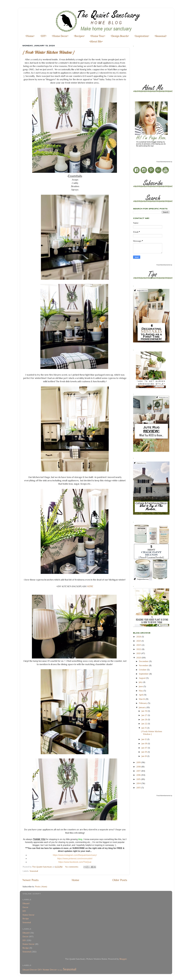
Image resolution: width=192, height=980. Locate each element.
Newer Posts (31, 880)
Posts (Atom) (41, 887)
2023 (139, 645)
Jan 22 (145, 724)
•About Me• (96, 42)
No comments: (72, 867)
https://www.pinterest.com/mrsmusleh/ (75, 859)
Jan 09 (145, 744)
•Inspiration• (142, 36)
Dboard (26, 903)
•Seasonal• (161, 36)
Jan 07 (145, 748)
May (141, 691)
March (142, 699)
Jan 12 (144, 739)
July (141, 682)
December (144, 661)
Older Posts (120, 880)
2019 (139, 762)
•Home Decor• (60, 36)
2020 (139, 658)
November (144, 665)
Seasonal (34, 871)
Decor (25, 907)
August (142, 678)
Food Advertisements (163, 162)
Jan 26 (145, 719)
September (144, 674)
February (143, 703)
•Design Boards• (120, 36)
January (143, 707)
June (141, 686)
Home (75, 880)
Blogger (123, 959)
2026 (139, 637)
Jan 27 (145, 715)
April (141, 695)
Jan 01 (144, 756)
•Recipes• (79, 36)
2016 (139, 775)
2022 (139, 649)
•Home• (30, 36)
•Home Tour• (98, 36)
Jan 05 (145, 752)
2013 (139, 788)
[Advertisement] (145, 65)
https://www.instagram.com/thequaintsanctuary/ (75, 855)
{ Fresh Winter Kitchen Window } (48, 52)
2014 (139, 783)
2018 (139, 767)
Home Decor (28, 915)
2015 (139, 779)
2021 (139, 653)
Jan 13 (144, 728)
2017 (139, 771)
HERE (90, 586)
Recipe (26, 919)
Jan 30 (145, 711)
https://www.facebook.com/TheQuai (75, 862)
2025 (139, 641)
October (143, 670)
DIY (24, 911)
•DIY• (43, 36)
